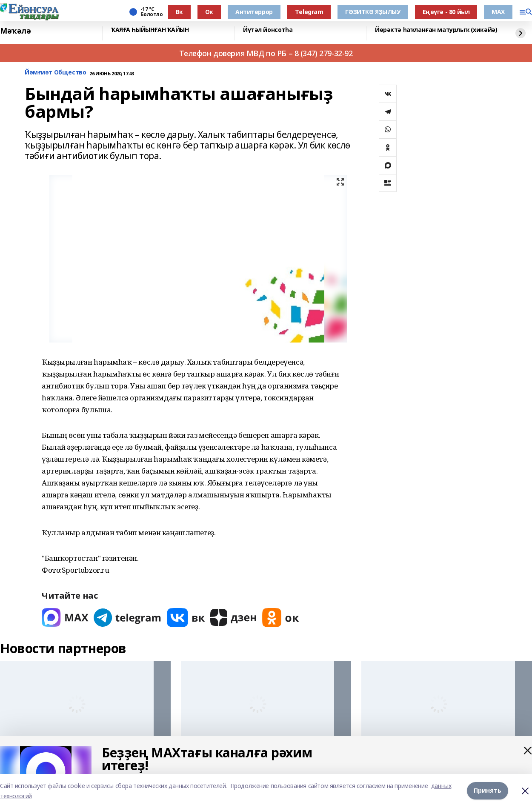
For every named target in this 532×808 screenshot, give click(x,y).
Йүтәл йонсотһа (268, 30)
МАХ (498, 12)
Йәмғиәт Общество (55, 73)
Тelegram (309, 12)
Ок (209, 12)
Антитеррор (254, 12)
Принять (488, 791)
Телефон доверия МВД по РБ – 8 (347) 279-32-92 (266, 53)
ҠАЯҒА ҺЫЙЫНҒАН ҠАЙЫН (150, 30)
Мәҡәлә (15, 31)
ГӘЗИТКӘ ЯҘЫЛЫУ (373, 12)
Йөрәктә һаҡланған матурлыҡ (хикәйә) (436, 30)
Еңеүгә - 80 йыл (446, 12)
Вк (179, 12)
